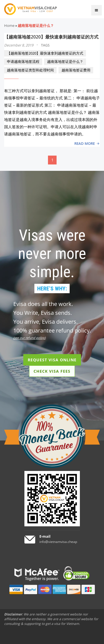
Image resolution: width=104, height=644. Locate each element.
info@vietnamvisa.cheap (58, 542)
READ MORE (85, 143)
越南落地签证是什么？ (65, 61)
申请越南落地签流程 (23, 61)
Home (9, 25)
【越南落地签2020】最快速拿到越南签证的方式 (51, 37)
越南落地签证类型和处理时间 (30, 70)
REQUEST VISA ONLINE (52, 360)
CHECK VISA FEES (52, 371)
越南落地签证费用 (76, 70)
